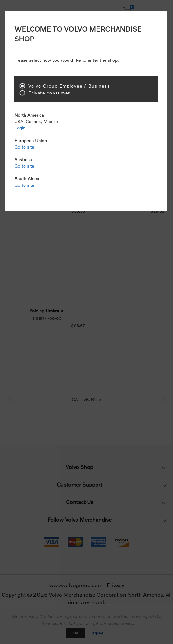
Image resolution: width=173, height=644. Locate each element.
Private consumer (49, 93)
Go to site (24, 147)
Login (20, 128)
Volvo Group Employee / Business (69, 86)
